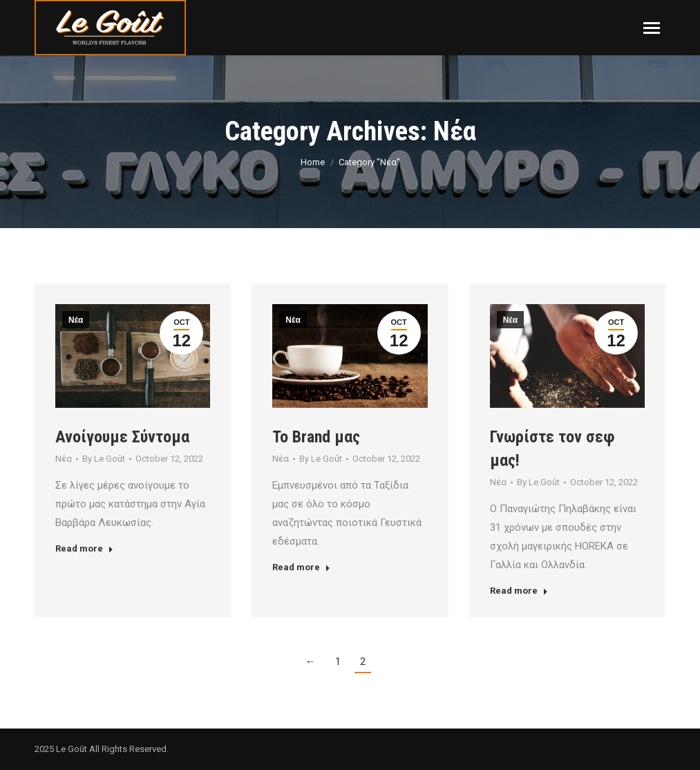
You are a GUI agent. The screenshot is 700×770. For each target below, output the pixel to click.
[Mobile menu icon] (652, 28)
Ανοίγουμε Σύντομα (122, 437)
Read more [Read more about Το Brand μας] (301, 567)
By (104, 459)
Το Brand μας (316, 437)
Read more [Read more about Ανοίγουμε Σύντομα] (84, 548)
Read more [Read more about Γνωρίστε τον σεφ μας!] (519, 591)
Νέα (76, 320)
